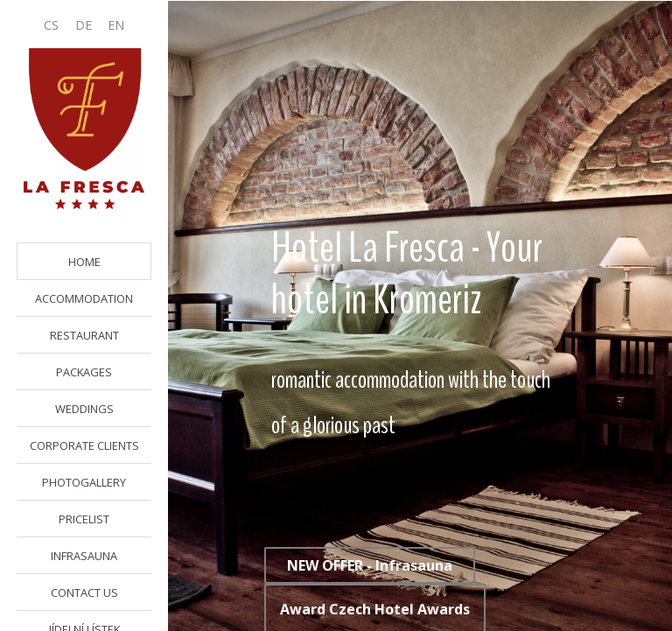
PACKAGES (84, 372)
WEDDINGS (84, 409)
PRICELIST (84, 519)
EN (116, 25)
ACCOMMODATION (84, 298)
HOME (84, 262)
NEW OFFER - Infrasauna (370, 565)
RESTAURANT (84, 335)
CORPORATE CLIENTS (84, 445)
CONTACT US (84, 592)
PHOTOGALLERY (84, 482)
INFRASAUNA (84, 556)
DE (84, 25)
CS (51, 25)
